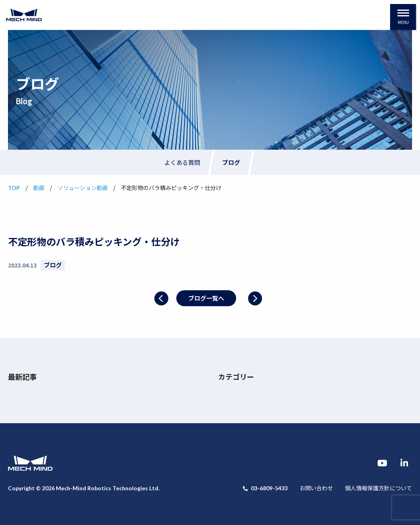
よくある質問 (182, 162)
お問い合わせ (316, 488)
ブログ (231, 162)
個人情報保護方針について (379, 488)
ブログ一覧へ (206, 298)
